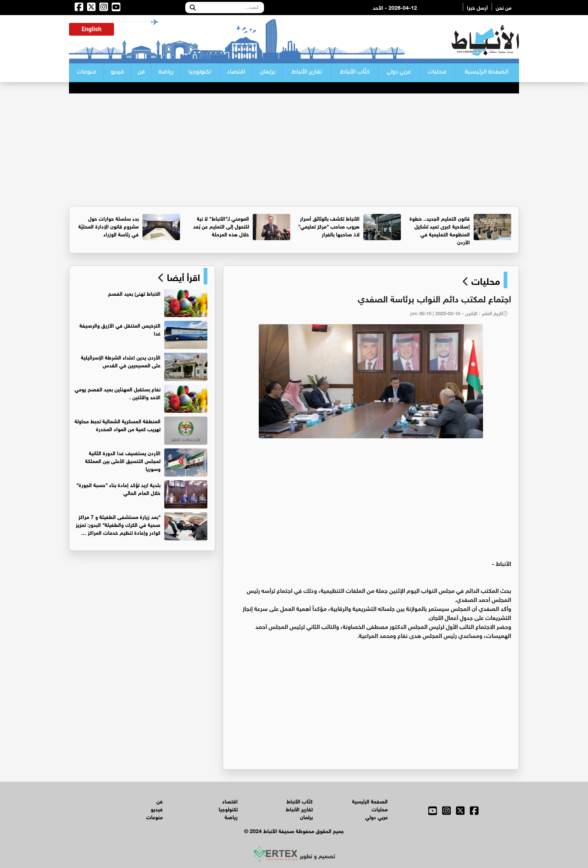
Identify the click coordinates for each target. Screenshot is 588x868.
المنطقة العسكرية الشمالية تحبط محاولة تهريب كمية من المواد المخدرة (118, 424)
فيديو (117, 73)
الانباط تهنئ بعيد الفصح (134, 293)
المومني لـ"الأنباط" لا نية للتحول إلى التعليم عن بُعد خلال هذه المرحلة (221, 226)
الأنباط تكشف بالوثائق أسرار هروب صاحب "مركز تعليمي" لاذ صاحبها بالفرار (329, 226)
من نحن (504, 7)
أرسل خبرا (477, 7)
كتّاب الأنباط (355, 73)
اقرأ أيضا (182, 276)
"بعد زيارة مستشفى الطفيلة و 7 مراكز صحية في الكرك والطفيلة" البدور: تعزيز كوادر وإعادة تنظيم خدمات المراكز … (118, 524)
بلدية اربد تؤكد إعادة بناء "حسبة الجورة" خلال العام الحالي (118, 488)
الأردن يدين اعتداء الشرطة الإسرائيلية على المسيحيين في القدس (121, 361)
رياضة (166, 73)
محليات (437, 73)
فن (141, 73)
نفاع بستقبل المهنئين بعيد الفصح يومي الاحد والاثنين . (118, 393)
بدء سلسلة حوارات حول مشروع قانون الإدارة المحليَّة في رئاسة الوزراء (109, 226)
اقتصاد (236, 73)
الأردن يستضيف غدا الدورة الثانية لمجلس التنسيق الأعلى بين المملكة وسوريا (123, 460)
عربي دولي (399, 73)
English (92, 29)
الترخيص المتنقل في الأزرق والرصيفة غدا (120, 329)
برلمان (268, 73)
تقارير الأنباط (307, 73)
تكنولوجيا (200, 73)
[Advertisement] (294, 150)
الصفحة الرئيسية (486, 73)
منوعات (86, 73)
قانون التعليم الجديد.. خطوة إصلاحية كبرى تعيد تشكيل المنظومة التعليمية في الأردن (440, 230)
